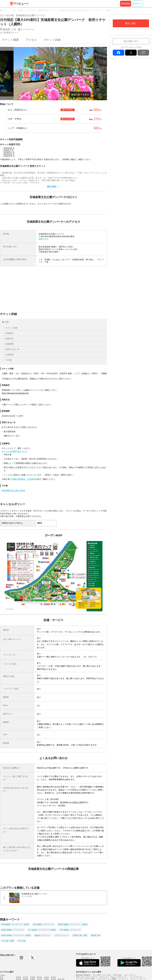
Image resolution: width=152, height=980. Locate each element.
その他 (9, 360)
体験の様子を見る (80, 95)
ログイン (137, 4)
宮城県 (33, 977)
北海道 (3, 975)
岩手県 (25, 977)
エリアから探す (7, 972)
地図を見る (43, 239)
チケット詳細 (52, 40)
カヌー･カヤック (130, 975)
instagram (21, 958)
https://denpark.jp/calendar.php (15, 393)
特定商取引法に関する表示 (14, 490)
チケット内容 (12, 328)
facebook (119, 53)
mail (143, 53)
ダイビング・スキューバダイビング (113, 977)
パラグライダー (103, 978)
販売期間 (10, 344)
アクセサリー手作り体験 (85, 978)
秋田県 (39, 977)
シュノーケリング (136, 977)
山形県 (46, 977)
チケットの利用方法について (14, 451)
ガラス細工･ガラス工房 (102, 975)
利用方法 (10, 339)
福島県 (53, 977)
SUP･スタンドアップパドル (87, 977)
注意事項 (10, 355)
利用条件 (10, 333)
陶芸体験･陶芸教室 (83, 975)
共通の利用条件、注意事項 (23, 479)
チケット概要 (10, 40)
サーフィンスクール (138, 978)
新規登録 (126, 4)
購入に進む (131, 23)
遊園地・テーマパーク (120, 978)
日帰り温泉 (117, 975)
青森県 (19, 977)
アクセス (31, 40)
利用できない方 (13, 349)
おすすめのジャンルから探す (89, 972)
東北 (2, 977)
